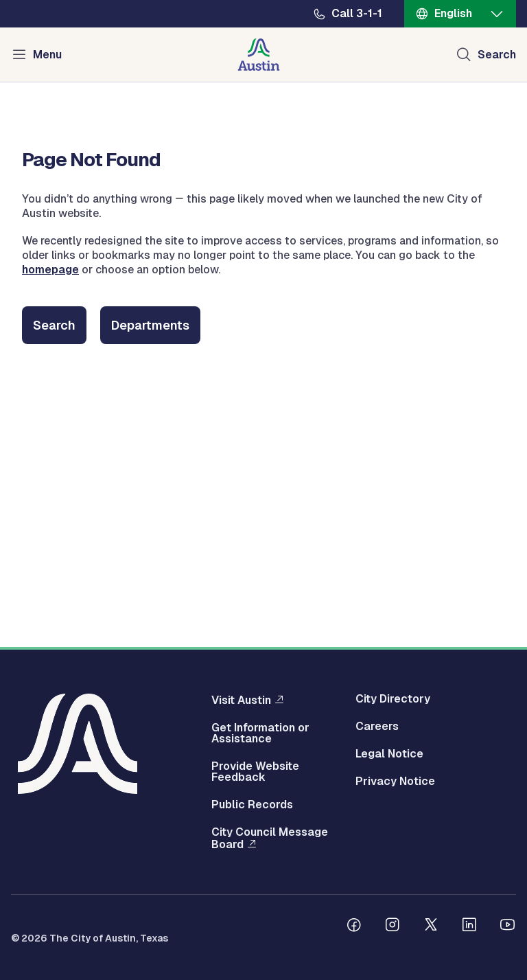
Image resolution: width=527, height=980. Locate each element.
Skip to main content (55, 0)
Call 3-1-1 (357, 14)
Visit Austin (241, 700)
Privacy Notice (395, 782)
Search (54, 325)
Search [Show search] (497, 55)
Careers (377, 727)
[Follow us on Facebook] (354, 926)
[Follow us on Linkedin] (469, 926)
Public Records (252, 805)
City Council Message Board (270, 839)
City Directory (393, 699)
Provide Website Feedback (255, 772)
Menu (47, 55)
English (453, 13)
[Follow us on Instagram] (393, 926)
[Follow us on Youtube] (508, 926)
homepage (50, 270)
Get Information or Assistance (260, 733)
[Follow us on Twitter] (431, 926)
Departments (150, 325)
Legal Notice (389, 754)
